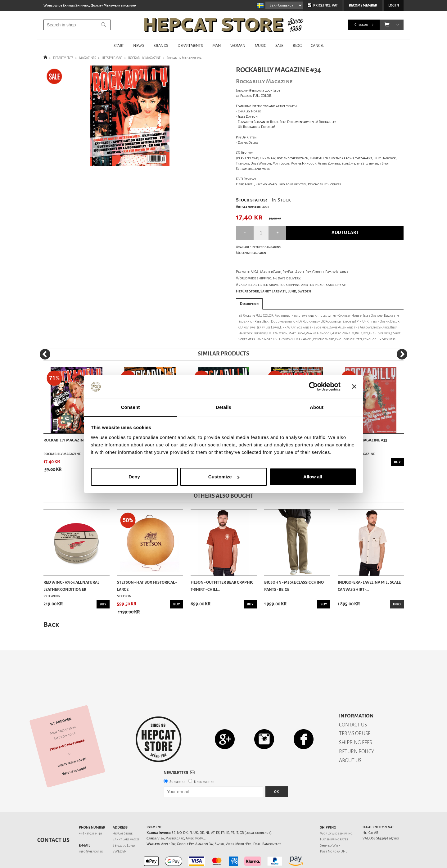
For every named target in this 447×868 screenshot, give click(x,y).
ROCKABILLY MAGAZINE (144, 58)
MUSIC (260, 45)
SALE (279, 45)
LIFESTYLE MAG (112, 58)
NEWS (139, 45)
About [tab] (317, 407)
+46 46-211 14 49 (90, 812)
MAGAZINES (88, 58)
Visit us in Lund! (74, 749)
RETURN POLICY (357, 730)
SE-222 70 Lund (124, 824)
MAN (217, 45)
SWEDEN (120, 830)
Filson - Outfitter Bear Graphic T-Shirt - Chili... (222, 586)
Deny (134, 477)
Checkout (362, 25)
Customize (224, 477)
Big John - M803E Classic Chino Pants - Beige (294, 586)
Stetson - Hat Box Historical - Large (147, 586)
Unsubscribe (204, 760)
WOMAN (238, 45)
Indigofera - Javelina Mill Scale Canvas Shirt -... (369, 586)
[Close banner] (354, 387)
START (119, 45)
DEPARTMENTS (190, 45)
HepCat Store (123, 812)
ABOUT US (350, 739)
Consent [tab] (131, 407)
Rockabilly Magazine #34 (184, 58)
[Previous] (45, 354)
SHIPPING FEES (355, 721)
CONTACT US (353, 703)
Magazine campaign (251, 253)
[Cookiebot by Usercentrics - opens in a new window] (313, 387)
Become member (363, 5)
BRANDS (161, 45)
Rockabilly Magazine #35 (68, 440)
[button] (387, 25)
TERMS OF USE (355, 712)
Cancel (317, 45)
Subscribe (177, 760)
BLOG (297, 45)
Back (51, 624)
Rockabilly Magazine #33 (362, 440)
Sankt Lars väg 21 (126, 818)
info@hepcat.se (91, 830)
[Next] (402, 354)
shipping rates (337, 818)
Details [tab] (223, 407)
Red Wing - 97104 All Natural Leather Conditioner (71, 586)
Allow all (313, 477)
